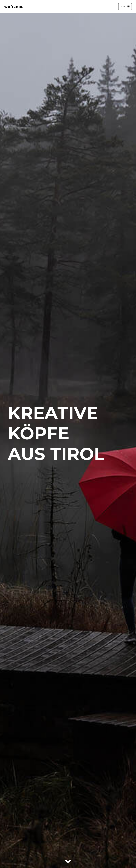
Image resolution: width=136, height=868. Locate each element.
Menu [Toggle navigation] (125, 7)
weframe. (14, 7)
